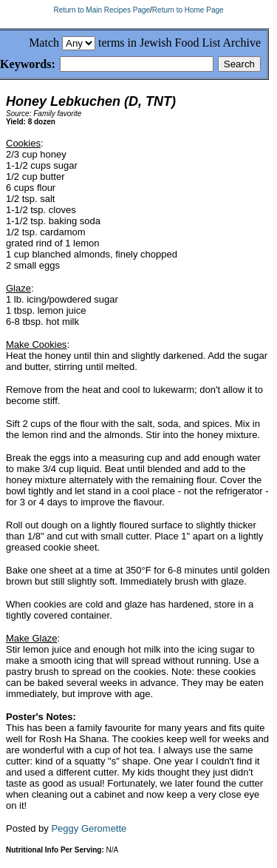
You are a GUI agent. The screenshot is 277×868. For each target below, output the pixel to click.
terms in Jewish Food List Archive (179, 43)
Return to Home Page (188, 10)
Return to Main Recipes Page (102, 10)
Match (44, 43)
